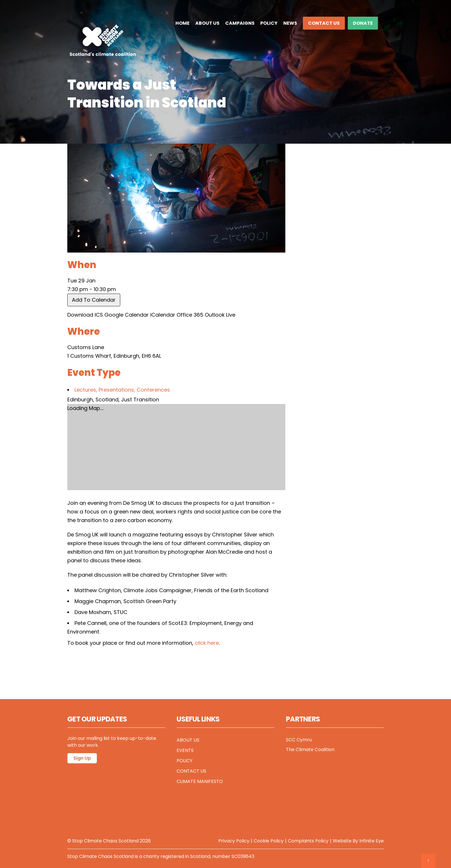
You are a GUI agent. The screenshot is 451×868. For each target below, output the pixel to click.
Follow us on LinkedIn (96, 800)
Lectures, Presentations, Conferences (122, 390)
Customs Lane (86, 347)
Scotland (107, 400)
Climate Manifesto (200, 781)
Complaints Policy (308, 841)
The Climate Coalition (310, 749)
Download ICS (85, 315)
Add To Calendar (94, 300)
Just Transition (140, 400)
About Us (207, 23)
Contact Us (324, 23)
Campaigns (240, 23)
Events (185, 750)
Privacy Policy (234, 841)
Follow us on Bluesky (96, 787)
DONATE (363, 23)
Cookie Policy (269, 841)
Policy (269, 23)
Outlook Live (220, 315)
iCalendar (163, 315)
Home (182, 23)
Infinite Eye (371, 841)
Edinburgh (80, 400)
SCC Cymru (299, 740)
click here (207, 643)
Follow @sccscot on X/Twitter (107, 774)
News (290, 23)
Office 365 (190, 315)
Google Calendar (127, 315)
